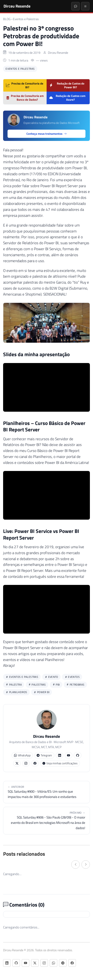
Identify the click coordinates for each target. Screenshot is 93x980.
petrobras (75, 685)
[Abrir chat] (75, 6)
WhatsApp (22, 755)
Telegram (44, 755)
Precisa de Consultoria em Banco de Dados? (25, 98)
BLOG (7, 19)
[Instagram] (44, 963)
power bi (42, 692)
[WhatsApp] (53, 963)
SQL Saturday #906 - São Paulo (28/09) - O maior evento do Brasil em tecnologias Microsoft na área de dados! (46, 821)
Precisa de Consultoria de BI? (25, 85)
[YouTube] (26, 963)
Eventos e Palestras (26, 19)
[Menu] (85, 6)
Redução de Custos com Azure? (67, 98)
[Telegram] (63, 963)
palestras (37, 685)
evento (51, 677)
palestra (14, 685)
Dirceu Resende (17, 6)
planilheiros (16, 692)
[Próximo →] (86, 865)
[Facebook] (72, 963)
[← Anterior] (75, 865)
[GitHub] (16, 963)
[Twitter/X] (35, 963)
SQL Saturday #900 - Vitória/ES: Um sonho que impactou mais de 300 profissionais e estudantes (46, 792)
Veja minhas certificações (60, 763)
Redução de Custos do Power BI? (67, 85)
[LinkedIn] (7, 963)
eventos (72, 677)
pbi (56, 685)
